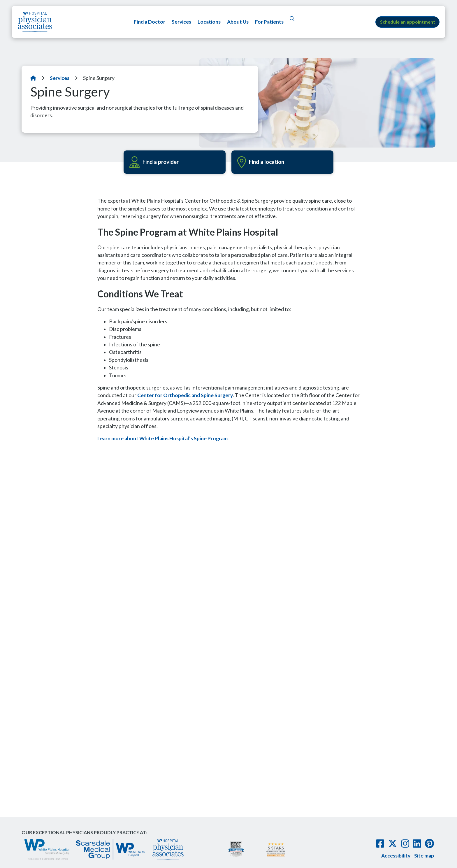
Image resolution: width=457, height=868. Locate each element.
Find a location (262, 162)
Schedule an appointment (408, 22)
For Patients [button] (269, 22)
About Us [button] (238, 22)
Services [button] (181, 22)
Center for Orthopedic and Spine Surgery (185, 395)
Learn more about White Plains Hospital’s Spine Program (162, 438)
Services (60, 78)
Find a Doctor (149, 22)
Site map (424, 855)
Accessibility (396, 855)
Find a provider (155, 162)
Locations (209, 22)
